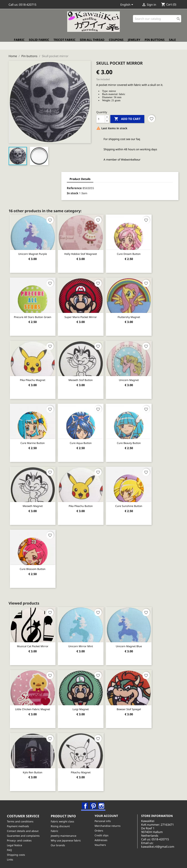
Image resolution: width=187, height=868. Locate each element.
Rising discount (62, 825)
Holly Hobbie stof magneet (84, 251)
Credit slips (103, 834)
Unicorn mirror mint (84, 642)
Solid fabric (39, 43)
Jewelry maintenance (65, 835)
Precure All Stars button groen (34, 314)
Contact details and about (24, 830)
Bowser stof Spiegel (135, 705)
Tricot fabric (64, 43)
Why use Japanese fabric (67, 840)
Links (12, 859)
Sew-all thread (92, 43)
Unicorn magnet (135, 377)
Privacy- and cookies (21, 840)
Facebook (86, 802)
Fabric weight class (64, 820)
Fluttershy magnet (135, 314)
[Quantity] (101, 117)
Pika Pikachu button (84, 502)
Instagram (102, 802)
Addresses (103, 839)
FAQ (11, 849)
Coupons (116, 43)
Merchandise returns (109, 825)
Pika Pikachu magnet (34, 377)
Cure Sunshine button (135, 502)
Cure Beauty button (135, 440)
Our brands (60, 844)
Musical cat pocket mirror (34, 642)
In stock (25, 191)
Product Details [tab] (33, 176)
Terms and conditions (22, 820)
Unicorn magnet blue (135, 642)
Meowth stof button (84, 377)
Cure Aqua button (84, 440)
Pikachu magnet (84, 768)
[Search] (157, 22)
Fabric (19, 43)
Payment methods (20, 825)
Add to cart (127, 117)
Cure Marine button (34, 440)
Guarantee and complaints (25, 835)
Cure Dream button (135, 251)
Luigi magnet (84, 705)
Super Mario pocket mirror (84, 314)
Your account (108, 815)
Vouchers (102, 844)
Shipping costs (18, 854)
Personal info (104, 820)
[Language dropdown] (127, 5)
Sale (172, 43)
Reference (27, 186)
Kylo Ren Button (34, 768)
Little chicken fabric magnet (34, 705)
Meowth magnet (34, 502)
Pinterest (94, 802)
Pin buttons (155, 43)
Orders (101, 829)
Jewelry (134, 43)
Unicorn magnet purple (34, 251)
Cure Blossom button (34, 565)
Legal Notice (16, 844)
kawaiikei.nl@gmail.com (163, 849)
